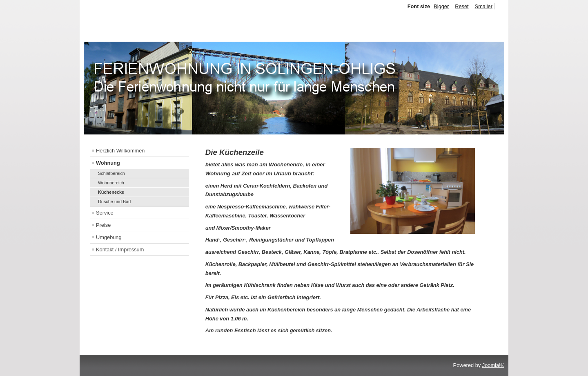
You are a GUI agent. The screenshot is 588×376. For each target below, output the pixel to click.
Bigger (441, 6)
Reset (462, 6)
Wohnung (108, 163)
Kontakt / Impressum (120, 250)
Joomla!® (493, 365)
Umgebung (109, 237)
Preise (103, 225)
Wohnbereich (111, 183)
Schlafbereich (111, 173)
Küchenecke (111, 192)
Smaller (484, 6)
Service (105, 213)
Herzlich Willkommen (120, 151)
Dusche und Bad (114, 201)
